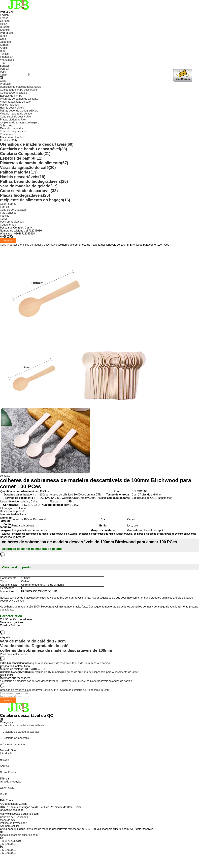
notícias (5, 216)
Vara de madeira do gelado (16, 114)
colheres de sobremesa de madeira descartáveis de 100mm (56, 650)
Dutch (3, 36)
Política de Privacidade (14, 823)
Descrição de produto (13, 511)
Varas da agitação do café (15, 102)
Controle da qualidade (13, 131)
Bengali (4, 66)
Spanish (5, 30)
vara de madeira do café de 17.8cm (33, 641)
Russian (5, 27)
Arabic (4, 48)
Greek (4, 39)
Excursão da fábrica (12, 129)
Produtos (5, 84)
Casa (3, 81)
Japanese (6, 42)
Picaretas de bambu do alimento (19, 99)
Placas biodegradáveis (13, 120)
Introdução (6, 753)
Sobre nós (6, 126)
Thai (3, 63)
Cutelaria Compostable (14, 93)
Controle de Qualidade (13, 210)
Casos (4, 219)
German (5, 21)
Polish (4, 72)
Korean (4, 45)
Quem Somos (8, 204)
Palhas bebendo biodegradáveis (19, 111)
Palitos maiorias (9, 105)
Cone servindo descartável (16, 117)
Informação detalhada (13, 508)
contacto (5, 476)
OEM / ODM (7, 788)
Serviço (4, 766)
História (4, 760)
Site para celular (10, 826)
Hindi (3, 51)
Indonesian (6, 57)
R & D (4, 794)
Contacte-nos (8, 134)
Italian (4, 24)
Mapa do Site (8, 820)
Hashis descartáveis (12, 108)
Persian (4, 69)
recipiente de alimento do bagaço (20, 123)
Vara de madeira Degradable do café (34, 646)
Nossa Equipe (8, 772)
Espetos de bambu (11, 96)
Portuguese (7, 33)
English (4, 15)
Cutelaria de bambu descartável (19, 90)
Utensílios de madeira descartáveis (21, 87)
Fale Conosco (8, 213)
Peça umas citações (12, 137)
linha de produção (11, 782)
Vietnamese (7, 60)
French (4, 18)
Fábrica (4, 207)
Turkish (4, 54)
